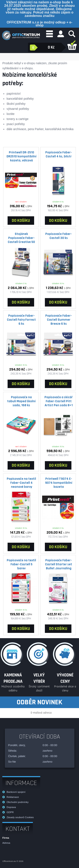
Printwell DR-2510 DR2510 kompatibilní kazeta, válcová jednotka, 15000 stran (21, 156)
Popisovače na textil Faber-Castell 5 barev (21, 564)
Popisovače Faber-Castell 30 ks (59, 236)
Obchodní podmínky (17, 802)
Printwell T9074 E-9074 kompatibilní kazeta (59, 483)
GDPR (10, 812)
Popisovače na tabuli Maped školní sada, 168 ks (21, 401)
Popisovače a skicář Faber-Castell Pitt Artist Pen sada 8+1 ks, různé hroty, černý (59, 401)
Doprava (11, 807)
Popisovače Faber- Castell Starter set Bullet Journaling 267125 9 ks (59, 564)
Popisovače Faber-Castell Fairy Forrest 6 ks (21, 320)
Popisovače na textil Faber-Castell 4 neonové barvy (21, 483)
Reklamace (13, 797)
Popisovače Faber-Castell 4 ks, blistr (59, 154)
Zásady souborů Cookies (20, 817)
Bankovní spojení (16, 792)
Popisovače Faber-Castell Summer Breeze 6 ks (59, 320)
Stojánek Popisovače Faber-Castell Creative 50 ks (21, 238)
